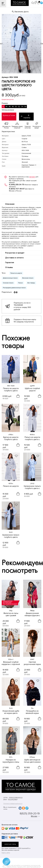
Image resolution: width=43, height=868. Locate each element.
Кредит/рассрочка (8, 100)
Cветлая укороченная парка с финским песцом (32, 663)
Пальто (20, 283)
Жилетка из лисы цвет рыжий (11, 614)
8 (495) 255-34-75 (17, 185)
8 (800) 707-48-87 (17, 189)
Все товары (31, 283)
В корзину (27, 117)
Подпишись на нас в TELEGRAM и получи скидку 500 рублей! (22, 306)
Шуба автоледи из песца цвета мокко (32, 761)
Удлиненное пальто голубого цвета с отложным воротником (32, 487)
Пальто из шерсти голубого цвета (11, 390)
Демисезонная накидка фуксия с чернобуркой (32, 614)
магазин (32, 177)
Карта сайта (6, 853)
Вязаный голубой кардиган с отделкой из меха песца (11, 663)
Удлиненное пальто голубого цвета (11, 536)
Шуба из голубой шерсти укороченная (32, 390)
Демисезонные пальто (10, 278)
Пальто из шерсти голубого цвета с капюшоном (32, 438)
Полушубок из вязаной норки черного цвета (32, 712)
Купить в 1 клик (9, 115)
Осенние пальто (8, 283)
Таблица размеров (8, 110)
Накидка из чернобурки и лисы (11, 761)
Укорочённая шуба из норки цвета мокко (11, 712)
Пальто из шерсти (16, 273)
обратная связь (10, 844)
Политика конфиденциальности (13, 804)
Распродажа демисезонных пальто (14, 288)
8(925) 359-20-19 (30, 814)
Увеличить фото (21, 12)
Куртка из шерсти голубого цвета (11, 438)
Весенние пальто (28, 278)
